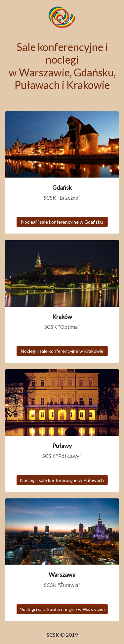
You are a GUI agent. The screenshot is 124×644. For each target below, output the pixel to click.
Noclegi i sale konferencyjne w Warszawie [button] (62, 609)
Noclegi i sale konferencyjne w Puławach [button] (62, 480)
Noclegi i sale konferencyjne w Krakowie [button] (62, 351)
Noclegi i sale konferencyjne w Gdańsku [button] (62, 222)
